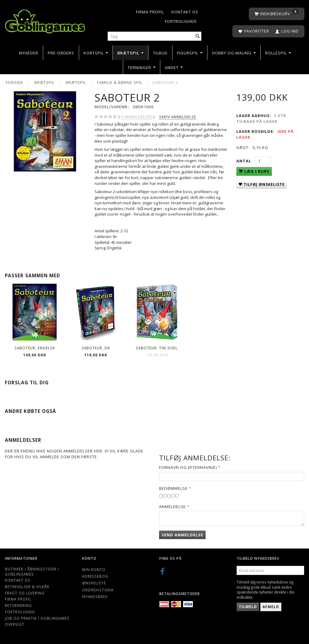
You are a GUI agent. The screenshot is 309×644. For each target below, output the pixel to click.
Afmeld (271, 607)
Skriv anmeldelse (178, 117)
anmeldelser (137, 117)
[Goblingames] (45, 20)
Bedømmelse (173, 488)
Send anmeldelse (182, 535)
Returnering (18, 605)
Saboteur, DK (96, 348)
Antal (244, 161)
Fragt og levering (25, 593)
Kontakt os (185, 12)
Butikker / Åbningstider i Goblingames (32, 571)
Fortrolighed (181, 21)
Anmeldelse (172, 507)
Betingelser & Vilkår (27, 587)
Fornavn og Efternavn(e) (188, 467)
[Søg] (198, 36)
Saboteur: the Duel (157, 348)
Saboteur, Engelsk (35, 348)
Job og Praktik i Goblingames (37, 618)
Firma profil (150, 12)
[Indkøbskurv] (277, 14)
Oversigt (15, 624)
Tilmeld (248, 607)
